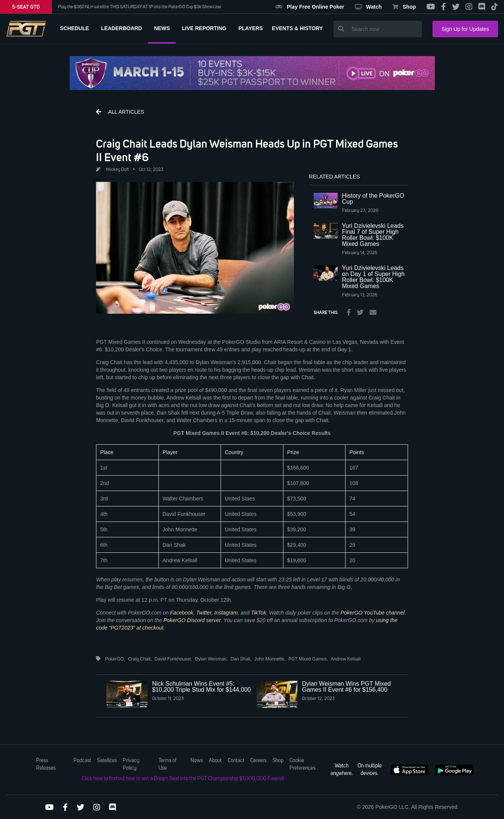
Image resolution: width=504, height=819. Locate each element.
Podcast (82, 761)
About (215, 761)
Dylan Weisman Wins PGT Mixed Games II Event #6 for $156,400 (346, 687)
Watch (368, 7)
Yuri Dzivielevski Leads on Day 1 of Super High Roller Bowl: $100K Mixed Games (373, 277)
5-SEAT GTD (26, 7)
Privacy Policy (131, 764)
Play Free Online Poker (310, 7)
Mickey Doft (117, 170)
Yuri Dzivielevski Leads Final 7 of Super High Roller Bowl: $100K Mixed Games (373, 235)
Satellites (107, 761)
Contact (236, 761)
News (197, 761)
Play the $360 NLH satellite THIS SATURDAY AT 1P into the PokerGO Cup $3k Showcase (140, 7)
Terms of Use (167, 764)
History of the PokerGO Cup (373, 199)
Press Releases (46, 764)
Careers (258, 761)
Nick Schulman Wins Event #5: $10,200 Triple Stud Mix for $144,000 (201, 687)
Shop (404, 7)
